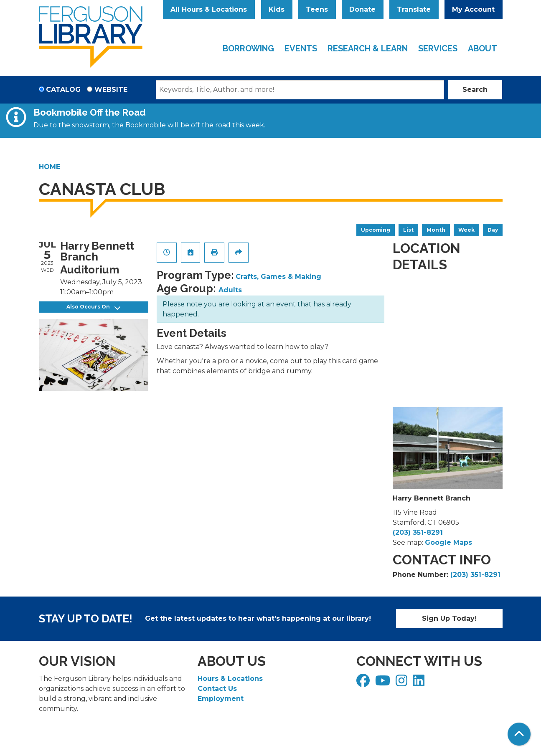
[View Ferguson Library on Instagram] (403, 683)
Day (493, 230)
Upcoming (376, 230)
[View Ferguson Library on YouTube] (384, 683)
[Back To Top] (519, 734)
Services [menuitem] (438, 48)
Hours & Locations (230, 679)
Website (111, 90)
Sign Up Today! (449, 618)
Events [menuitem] (301, 48)
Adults (230, 290)
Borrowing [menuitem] (248, 48)
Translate (414, 9)
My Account (473, 9)
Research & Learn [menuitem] (368, 48)
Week (466, 230)
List (408, 230)
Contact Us (217, 689)
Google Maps (448, 542)
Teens (317, 9)
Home (50, 167)
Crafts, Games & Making (278, 277)
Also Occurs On (93, 307)
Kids (277, 9)
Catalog (63, 90)
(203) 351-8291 (418, 532)
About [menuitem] (483, 48)
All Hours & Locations (209, 9)
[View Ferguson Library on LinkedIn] (420, 683)
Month (436, 230)
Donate (362, 9)
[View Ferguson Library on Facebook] (364, 683)
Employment (221, 699)
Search (475, 90)
